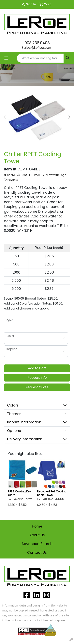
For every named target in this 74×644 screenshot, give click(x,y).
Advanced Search (37, 544)
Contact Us (37, 553)
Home (37, 526)
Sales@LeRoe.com (37, 48)
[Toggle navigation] (6, 58)
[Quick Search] (40, 58)
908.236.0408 (37, 43)
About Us (37, 535)
